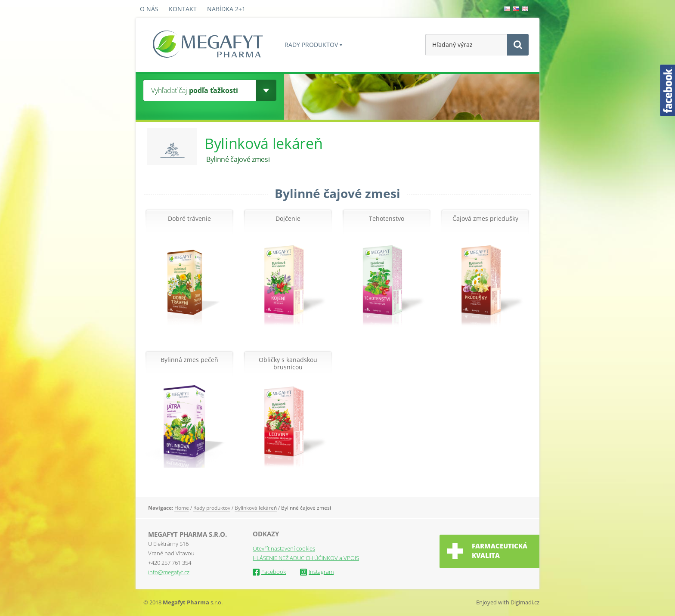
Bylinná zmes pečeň (189, 360)
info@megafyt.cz (169, 572)
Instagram (317, 572)
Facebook (269, 572)
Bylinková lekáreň (256, 508)
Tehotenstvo (387, 219)
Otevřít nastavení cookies (284, 548)
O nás (149, 9)
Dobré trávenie (189, 219)
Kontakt (183, 9)
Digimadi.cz (525, 602)
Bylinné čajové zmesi (306, 508)
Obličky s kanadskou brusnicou (288, 364)
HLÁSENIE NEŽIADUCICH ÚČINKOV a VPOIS (306, 558)
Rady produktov (311, 45)
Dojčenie (288, 219)
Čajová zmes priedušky (485, 219)
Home (182, 508)
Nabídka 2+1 (226, 9)
